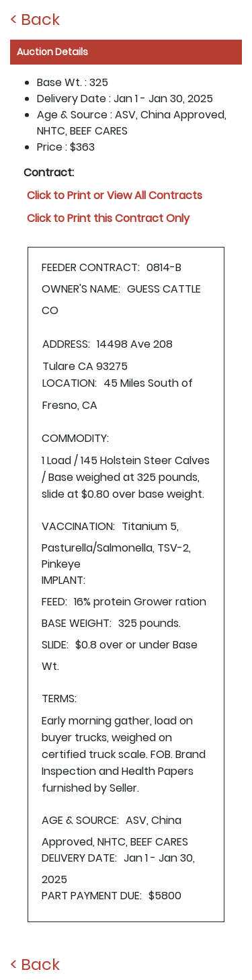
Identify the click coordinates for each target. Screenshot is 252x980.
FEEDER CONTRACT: (91, 267)
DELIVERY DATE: (79, 858)
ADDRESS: (66, 344)
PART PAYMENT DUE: (92, 896)
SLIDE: (55, 645)
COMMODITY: (75, 438)
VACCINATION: (78, 526)
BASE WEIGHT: (77, 623)
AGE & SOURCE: (80, 820)
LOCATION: (70, 383)
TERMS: (59, 699)
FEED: (54, 602)
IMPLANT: (64, 580)
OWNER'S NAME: (81, 289)
